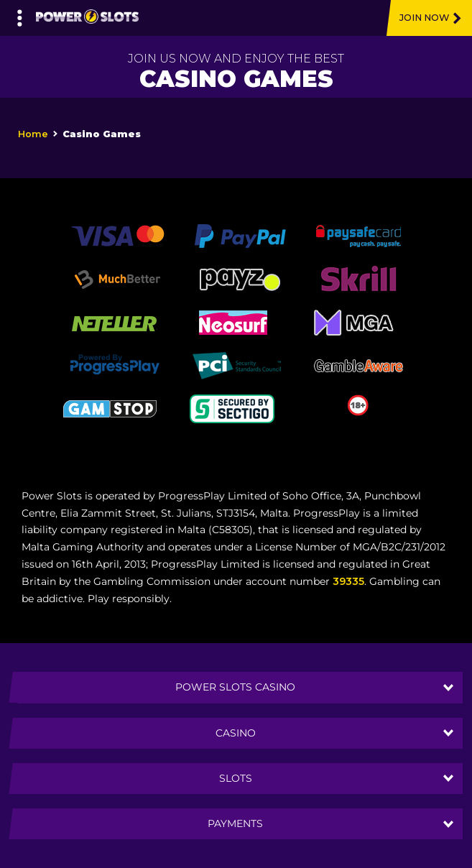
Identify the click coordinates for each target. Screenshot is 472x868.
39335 (348, 581)
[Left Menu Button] (20, 14)
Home (33, 134)
